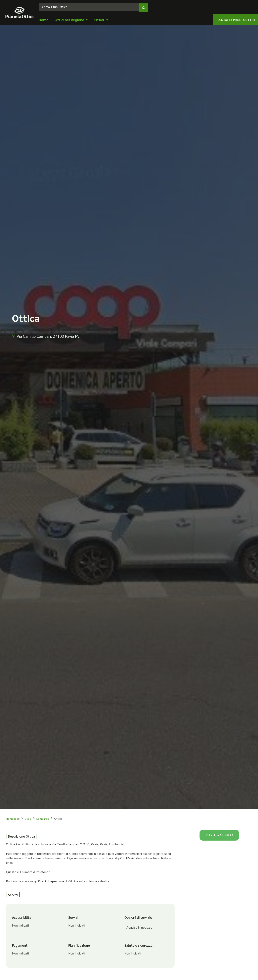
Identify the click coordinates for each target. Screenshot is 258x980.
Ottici (28, 816)
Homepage (13, 816)
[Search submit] (143, 6)
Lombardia (43, 816)
